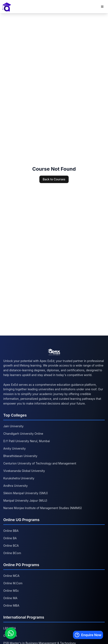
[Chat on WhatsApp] (11, 633)
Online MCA (11, 576)
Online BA (10, 538)
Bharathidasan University (20, 456)
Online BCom (12, 553)
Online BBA (11, 531)
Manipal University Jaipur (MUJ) (25, 501)
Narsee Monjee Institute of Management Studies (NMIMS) (43, 508)
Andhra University (15, 486)
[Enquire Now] (88, 635)
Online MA (10, 598)
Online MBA (11, 605)
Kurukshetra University (19, 478)
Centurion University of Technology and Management (40, 463)
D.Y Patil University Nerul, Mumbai (27, 441)
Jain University (13, 426)
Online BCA (11, 546)
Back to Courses (54, 179)
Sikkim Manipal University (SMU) (26, 493)
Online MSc (11, 591)
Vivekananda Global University (24, 471)
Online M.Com (13, 583)
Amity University (15, 448)
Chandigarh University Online (23, 434)
